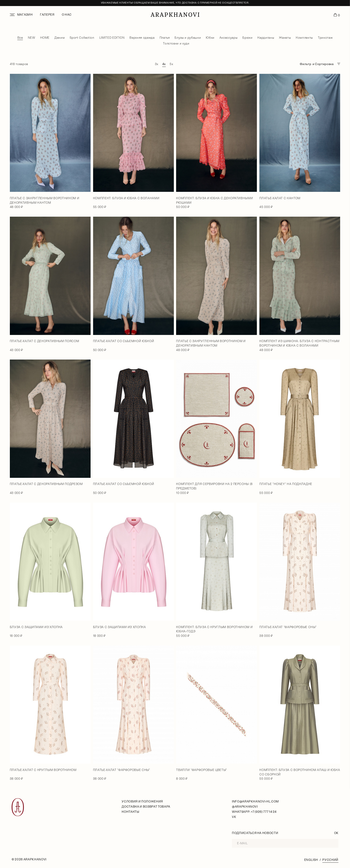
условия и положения (142, 801)
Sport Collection (82, 38)
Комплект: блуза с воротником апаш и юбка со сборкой (300, 772)
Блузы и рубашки (188, 38)
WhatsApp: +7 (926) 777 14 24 (254, 812)
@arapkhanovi (245, 807)
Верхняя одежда (142, 38)
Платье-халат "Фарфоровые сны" (288, 627)
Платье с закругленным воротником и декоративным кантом (45, 200)
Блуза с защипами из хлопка (36, 627)
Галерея (47, 15)
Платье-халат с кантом (280, 198)
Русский (330, 860)
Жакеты (285, 38)
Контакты (130, 812)
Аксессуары (229, 38)
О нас (67, 15)
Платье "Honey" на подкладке (286, 484)
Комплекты (304, 38)
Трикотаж (325, 38)
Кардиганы (266, 38)
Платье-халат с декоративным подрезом (46, 484)
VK (234, 817)
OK (336, 833)
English (311, 860)
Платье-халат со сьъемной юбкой (124, 341)
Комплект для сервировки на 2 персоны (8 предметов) (214, 486)
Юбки (210, 38)
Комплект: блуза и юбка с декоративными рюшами (215, 200)
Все (20, 38)
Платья (165, 38)
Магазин (25, 15)
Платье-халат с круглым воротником (43, 770)
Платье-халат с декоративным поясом (44, 341)
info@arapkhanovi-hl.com (255, 801)
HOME (45, 38)
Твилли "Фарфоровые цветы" (201, 770)
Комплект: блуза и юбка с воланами (126, 198)
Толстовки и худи (176, 43)
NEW (32, 38)
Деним (60, 38)
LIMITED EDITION (112, 38)
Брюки (247, 38)
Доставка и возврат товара (146, 807)
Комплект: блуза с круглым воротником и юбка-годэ (214, 629)
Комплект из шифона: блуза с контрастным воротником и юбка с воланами (299, 343)
